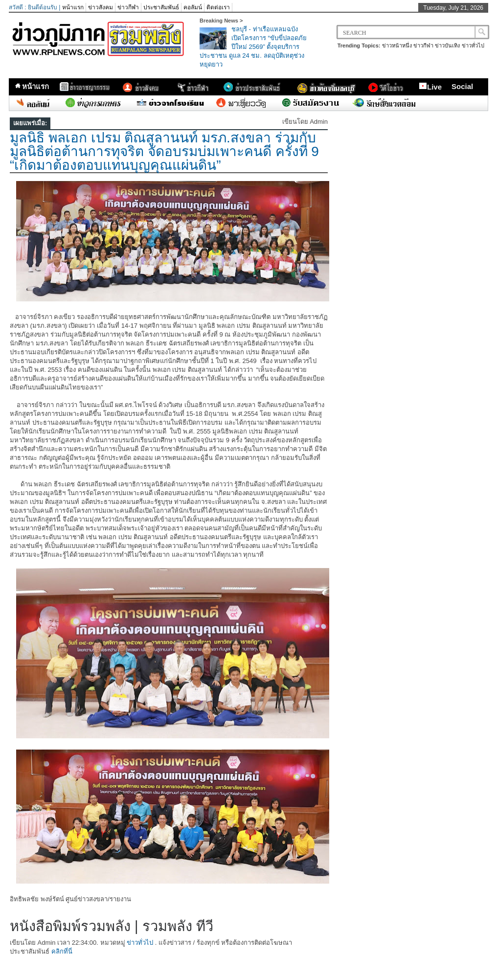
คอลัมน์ (193, 7)
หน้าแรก (73, 7)
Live (430, 87)
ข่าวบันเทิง (447, 46)
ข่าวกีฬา (128, 7)
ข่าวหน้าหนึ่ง (397, 46)
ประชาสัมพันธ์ (161, 7)
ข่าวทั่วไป (473, 46)
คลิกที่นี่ (62, 951)
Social (462, 86)
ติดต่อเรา (218, 7)
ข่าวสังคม (101, 7)
